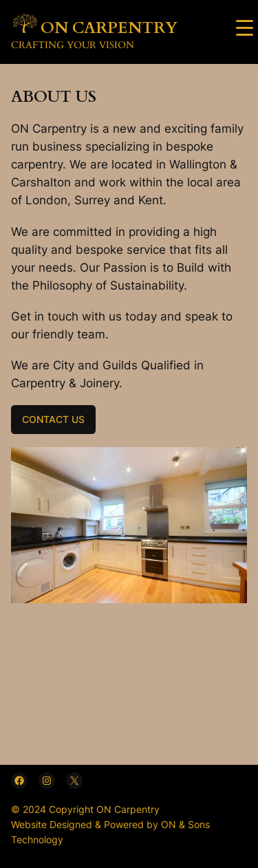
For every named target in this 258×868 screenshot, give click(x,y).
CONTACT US (53, 419)
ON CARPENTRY (109, 28)
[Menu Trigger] (244, 28)
